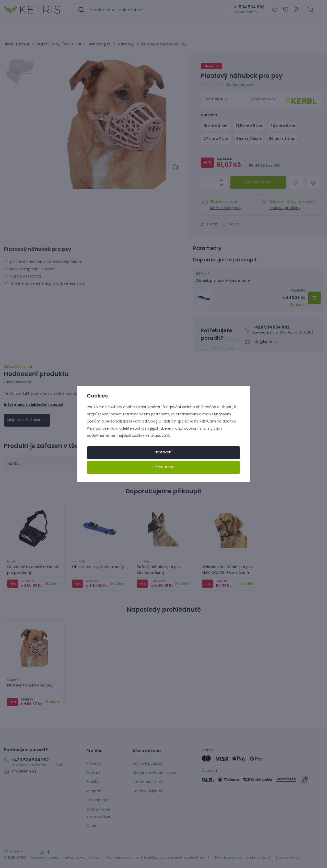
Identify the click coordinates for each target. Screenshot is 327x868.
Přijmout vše (163, 467)
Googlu (154, 422)
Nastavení (163, 453)
